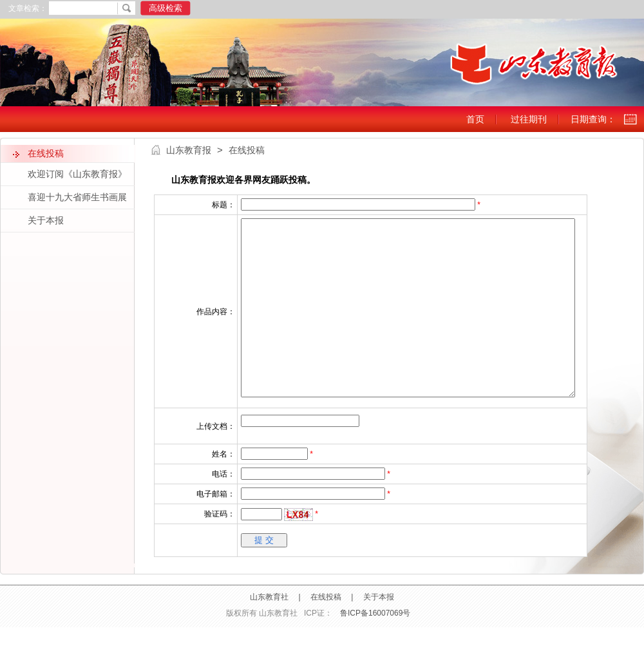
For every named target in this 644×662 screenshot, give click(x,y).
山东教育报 (189, 150)
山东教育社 (269, 632)
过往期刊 (529, 119)
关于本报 (379, 632)
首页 (475, 119)
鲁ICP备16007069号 (375, 648)
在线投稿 (326, 632)
